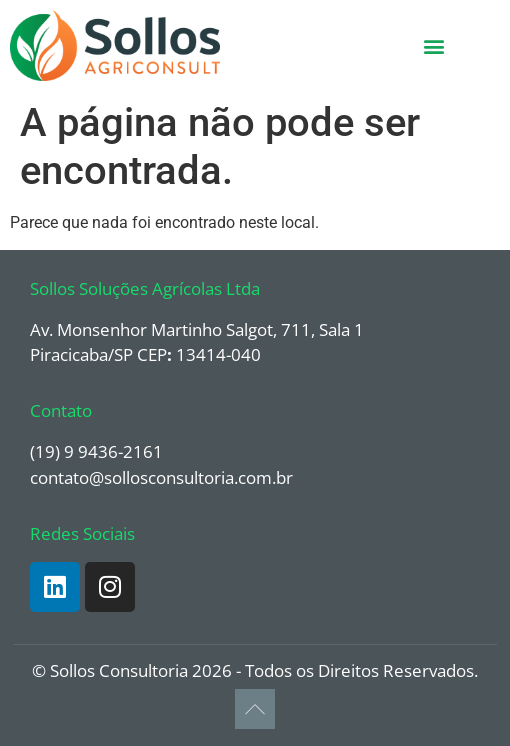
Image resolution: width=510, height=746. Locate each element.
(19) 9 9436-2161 (96, 451)
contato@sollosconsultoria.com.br (161, 477)
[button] (433, 45)
